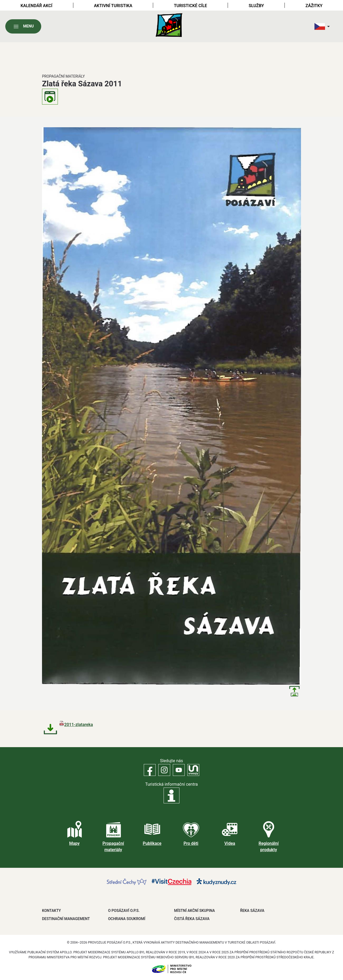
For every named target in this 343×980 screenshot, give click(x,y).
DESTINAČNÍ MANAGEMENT (66, 919)
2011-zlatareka (79, 725)
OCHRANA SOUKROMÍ (127, 919)
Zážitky (314, 6)
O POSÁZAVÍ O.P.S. (124, 911)
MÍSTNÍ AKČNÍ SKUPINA (194, 911)
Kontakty (51, 911)
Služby (256, 6)
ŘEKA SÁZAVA (252, 911)
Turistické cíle (191, 6)
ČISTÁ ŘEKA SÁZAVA (192, 919)
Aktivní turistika (113, 6)
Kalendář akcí (37, 6)
